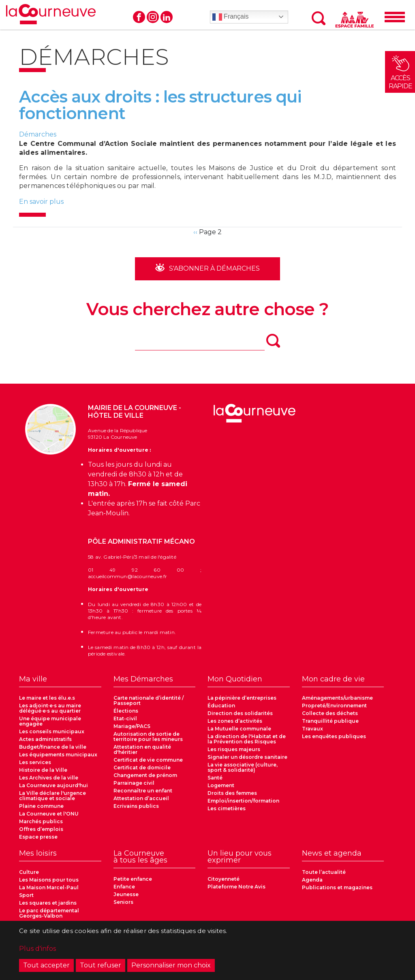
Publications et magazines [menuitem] (337, 887)
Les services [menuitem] (35, 762)
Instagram (153, 17)
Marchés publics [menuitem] (41, 821)
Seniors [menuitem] (123, 902)
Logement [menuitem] (221, 785)
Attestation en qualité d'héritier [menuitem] (142, 749)
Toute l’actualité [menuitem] (324, 872)
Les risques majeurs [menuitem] (234, 749)
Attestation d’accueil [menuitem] (141, 798)
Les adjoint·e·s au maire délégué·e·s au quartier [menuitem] (50, 708)
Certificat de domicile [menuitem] (142, 768)
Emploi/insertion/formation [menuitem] (243, 801)
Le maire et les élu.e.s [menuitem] (47, 698)
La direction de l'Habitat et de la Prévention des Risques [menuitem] (247, 739)
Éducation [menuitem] (221, 706)
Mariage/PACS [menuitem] (132, 726)
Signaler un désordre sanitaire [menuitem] (247, 757)
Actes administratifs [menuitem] (45, 739)
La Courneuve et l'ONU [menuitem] (49, 814)
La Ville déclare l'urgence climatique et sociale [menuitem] (52, 796)
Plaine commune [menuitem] (41, 806)
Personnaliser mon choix (171, 968)
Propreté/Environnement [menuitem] (334, 706)
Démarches (38, 134)
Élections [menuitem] (126, 711)
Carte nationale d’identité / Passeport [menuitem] (149, 700)
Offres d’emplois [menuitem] (41, 829)
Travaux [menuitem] (312, 729)
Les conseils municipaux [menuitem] (52, 731)
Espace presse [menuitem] (38, 837)
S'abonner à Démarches (214, 268)
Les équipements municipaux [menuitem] (58, 755)
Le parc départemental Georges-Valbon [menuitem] (49, 913)
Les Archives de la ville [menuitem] (49, 778)
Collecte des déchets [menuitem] (330, 713)
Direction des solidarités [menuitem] (240, 713)
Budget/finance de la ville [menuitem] (53, 747)
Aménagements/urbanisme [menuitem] (337, 698)
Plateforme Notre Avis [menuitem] (236, 887)
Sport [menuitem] (26, 895)
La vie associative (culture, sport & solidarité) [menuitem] (243, 767)
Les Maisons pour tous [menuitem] (49, 880)
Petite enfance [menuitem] (133, 879)
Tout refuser (101, 968)
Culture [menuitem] (29, 872)
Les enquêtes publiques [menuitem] (334, 736)
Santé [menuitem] (215, 778)
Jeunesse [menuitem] (126, 894)
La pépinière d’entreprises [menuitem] (242, 698)
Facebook (139, 17)
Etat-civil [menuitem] (125, 718)
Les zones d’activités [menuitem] (235, 721)
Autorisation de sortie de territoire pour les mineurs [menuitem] (148, 737)
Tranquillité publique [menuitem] (330, 721)
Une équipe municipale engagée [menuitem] (50, 721)
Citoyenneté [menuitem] (224, 879)
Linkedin (167, 17)
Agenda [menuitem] (312, 880)
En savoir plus (41, 202)
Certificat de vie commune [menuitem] (148, 760)
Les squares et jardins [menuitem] (48, 903)
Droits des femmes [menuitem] (232, 793)
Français (231, 17)
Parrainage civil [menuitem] (134, 783)
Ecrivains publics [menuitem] (136, 806)
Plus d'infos (37, 951)
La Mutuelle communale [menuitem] (239, 729)
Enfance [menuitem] (124, 887)
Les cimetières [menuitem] (227, 808)
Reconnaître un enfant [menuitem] (143, 791)
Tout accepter (46, 968)
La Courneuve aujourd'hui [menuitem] (53, 785)
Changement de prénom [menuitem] (145, 775)
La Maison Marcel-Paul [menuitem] (49, 887)
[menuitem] (60, 681)
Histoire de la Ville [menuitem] (43, 770)
